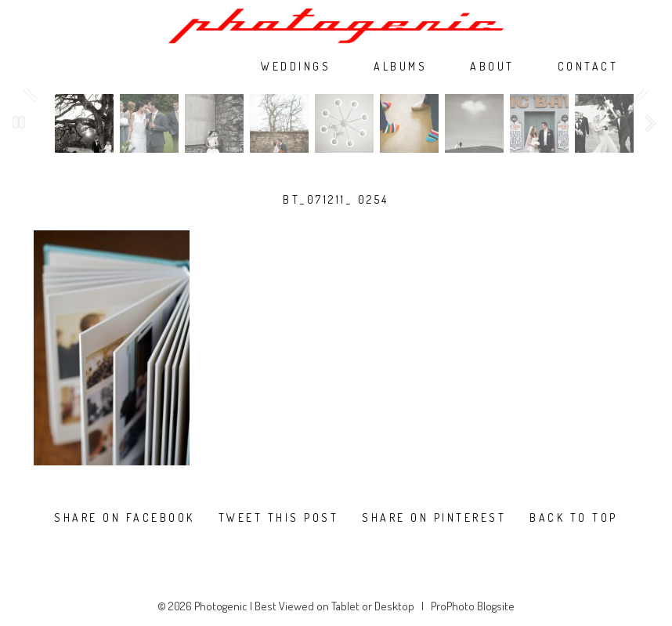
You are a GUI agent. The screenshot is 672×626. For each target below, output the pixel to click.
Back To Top (574, 518)
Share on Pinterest (434, 518)
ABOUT (492, 67)
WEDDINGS (296, 67)
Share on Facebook (125, 518)
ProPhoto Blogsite (473, 606)
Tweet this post (279, 518)
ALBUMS (400, 67)
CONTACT (588, 67)
